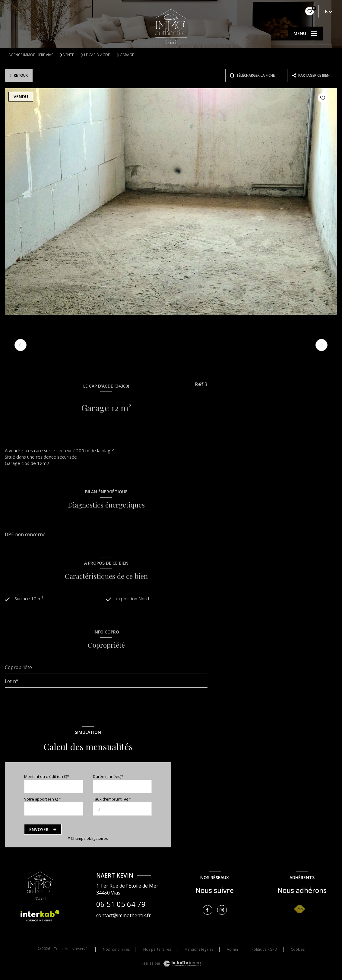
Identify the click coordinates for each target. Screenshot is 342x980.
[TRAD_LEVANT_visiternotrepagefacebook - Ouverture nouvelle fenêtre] (207, 911)
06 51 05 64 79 (121, 905)
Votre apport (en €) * (43, 800)
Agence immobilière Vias (31, 55)
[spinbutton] (122, 810)
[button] (321, 345)
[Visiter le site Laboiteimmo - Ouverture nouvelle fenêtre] (182, 964)
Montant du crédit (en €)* (47, 777)
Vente (69, 55)
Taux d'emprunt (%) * (112, 800)
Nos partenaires (157, 950)
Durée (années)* (108, 777)
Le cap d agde (97, 55)
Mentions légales (199, 950)
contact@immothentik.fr (123, 916)
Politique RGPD (264, 950)
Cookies (298, 950)
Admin (232, 950)
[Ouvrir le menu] (305, 34)
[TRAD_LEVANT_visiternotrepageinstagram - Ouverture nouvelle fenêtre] (222, 911)
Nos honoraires (116, 950)
